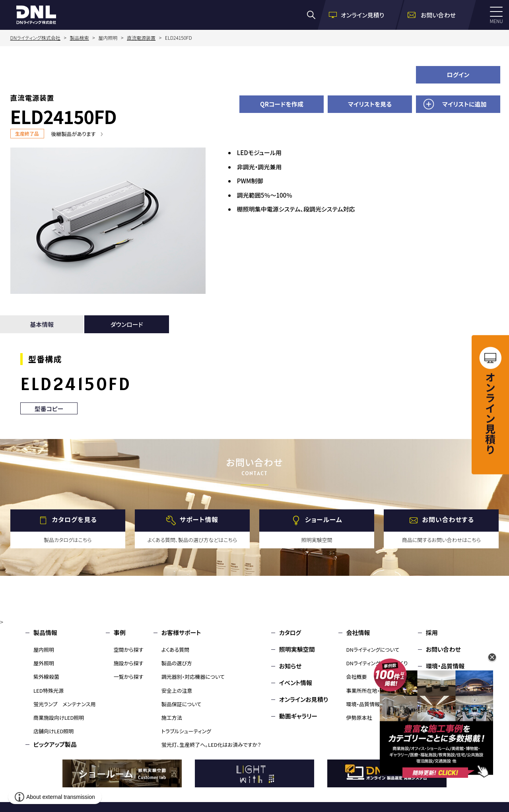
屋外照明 (44, 663)
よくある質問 (176, 650)
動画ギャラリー (298, 716)
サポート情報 (199, 519)
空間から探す (129, 650)
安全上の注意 (177, 691)
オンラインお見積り (304, 699)
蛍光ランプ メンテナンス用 (64, 704)
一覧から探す (129, 677)
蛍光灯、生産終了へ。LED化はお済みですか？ (211, 745)
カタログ (290, 632)
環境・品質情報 (363, 704)
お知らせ (290, 666)
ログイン (458, 75)
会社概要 (357, 677)
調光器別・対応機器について (193, 677)
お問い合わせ (443, 649)
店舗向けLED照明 (53, 731)
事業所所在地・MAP (368, 691)
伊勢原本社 (359, 718)
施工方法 (172, 718)
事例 (120, 632)
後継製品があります (74, 134)
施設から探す (129, 663)
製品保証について (182, 704)
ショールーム (324, 519)
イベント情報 (296, 683)
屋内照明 (44, 650)
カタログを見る (75, 519)
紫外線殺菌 (46, 677)
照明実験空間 (297, 649)
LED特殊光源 (49, 691)
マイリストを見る (370, 104)
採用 (432, 632)
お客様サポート (181, 632)
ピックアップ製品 (55, 744)
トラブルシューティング (186, 731)
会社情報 (358, 632)
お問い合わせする (448, 519)
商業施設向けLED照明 (59, 718)
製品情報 (45, 632)
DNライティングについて (373, 650)
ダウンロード (127, 324)
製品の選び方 (177, 663)
